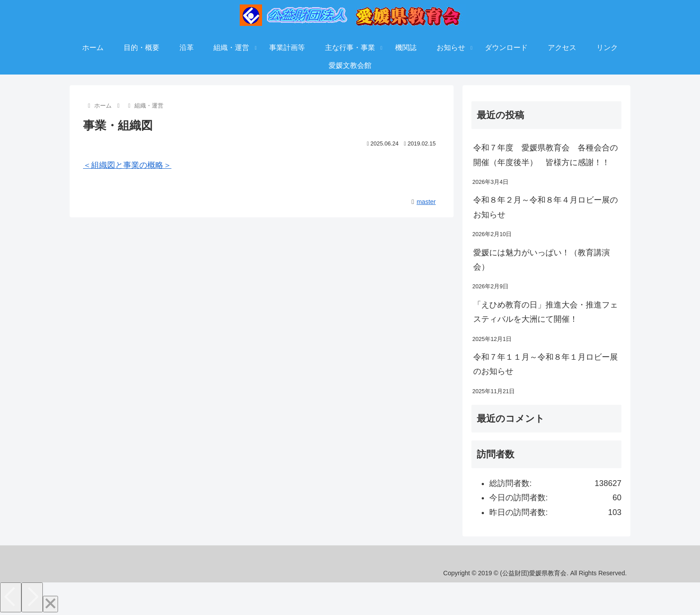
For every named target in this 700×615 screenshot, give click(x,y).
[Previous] (11, 597)
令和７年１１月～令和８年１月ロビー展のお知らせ (546, 364)
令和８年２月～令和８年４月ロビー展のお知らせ (546, 207)
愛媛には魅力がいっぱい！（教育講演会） (542, 260)
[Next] (32, 597)
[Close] (50, 604)
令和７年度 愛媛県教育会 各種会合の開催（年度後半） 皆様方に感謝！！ (546, 155)
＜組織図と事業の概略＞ (127, 165)
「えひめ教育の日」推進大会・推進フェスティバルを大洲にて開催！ (546, 312)
